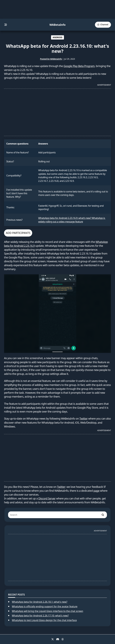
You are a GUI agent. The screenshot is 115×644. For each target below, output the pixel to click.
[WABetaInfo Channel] (103, 25)
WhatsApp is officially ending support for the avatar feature (45, 606)
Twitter (83, 419)
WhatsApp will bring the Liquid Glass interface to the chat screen (47, 611)
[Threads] (63, 639)
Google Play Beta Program (79, 66)
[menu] (6, 25)
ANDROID (58, 37)
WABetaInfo (57, 25)
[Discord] (58, 639)
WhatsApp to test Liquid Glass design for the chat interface (44, 620)
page (96, 491)
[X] (53, 639)
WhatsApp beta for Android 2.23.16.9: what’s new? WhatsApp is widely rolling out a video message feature (72, 220)
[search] (103, 515)
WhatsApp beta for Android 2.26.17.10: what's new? (40, 616)
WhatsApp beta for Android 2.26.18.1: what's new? (40, 602)
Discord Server (47, 498)
